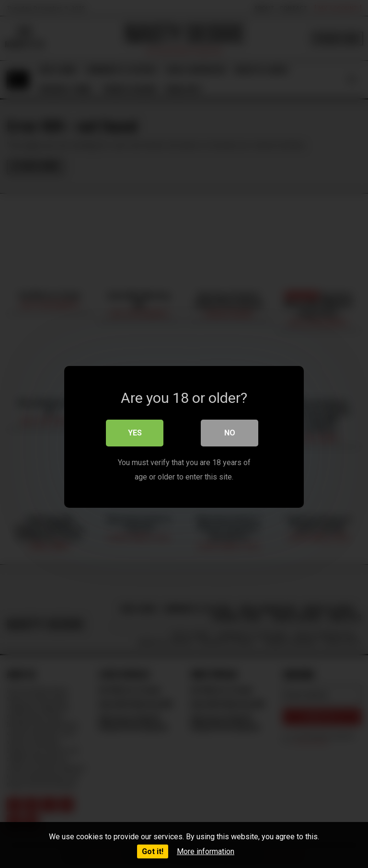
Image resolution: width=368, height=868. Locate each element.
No (230, 430)
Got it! (153, 851)
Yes (135, 430)
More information (206, 851)
